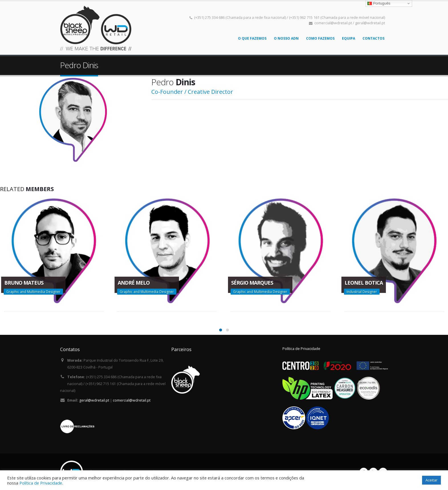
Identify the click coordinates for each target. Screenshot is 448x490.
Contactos (373, 38)
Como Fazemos (320, 38)
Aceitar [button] (431, 480)
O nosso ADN (286, 38)
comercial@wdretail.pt (132, 400)
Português (379, 3)
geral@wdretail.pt (94, 400)
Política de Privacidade (301, 349)
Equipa (349, 38)
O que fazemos (252, 38)
